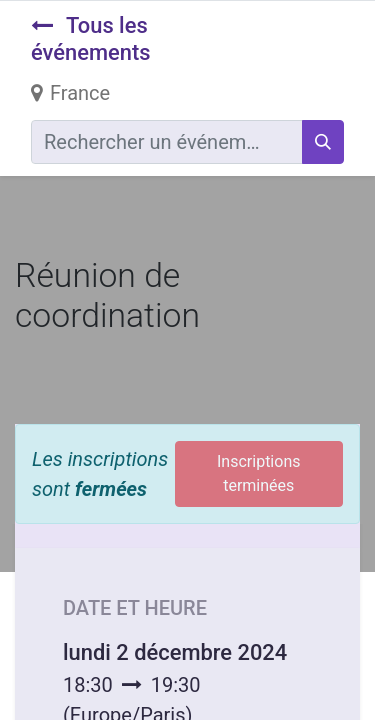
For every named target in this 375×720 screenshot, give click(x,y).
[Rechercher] (323, 142)
